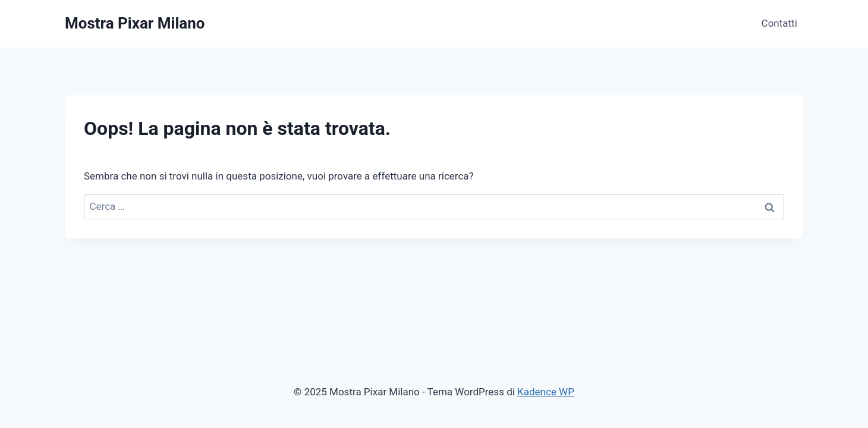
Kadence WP (546, 392)
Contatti (779, 23)
